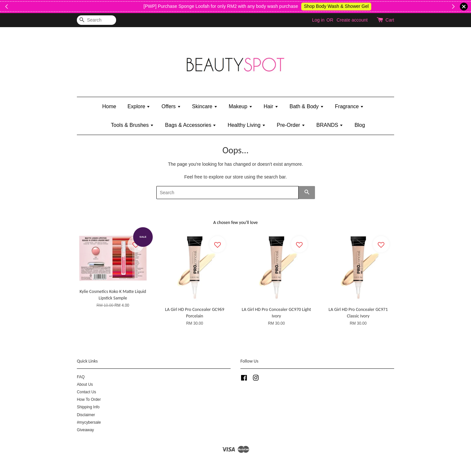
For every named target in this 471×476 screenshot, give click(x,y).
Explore (139, 106)
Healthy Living (247, 125)
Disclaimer (86, 415)
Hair (271, 106)
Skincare (205, 106)
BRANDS (330, 125)
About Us (85, 384)
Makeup (240, 106)
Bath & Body (306, 106)
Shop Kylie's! (154, 6)
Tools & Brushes (132, 125)
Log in (318, 20)
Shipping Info (88, 407)
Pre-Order (291, 125)
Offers (171, 106)
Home (109, 106)
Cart (390, 20)
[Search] (96, 20)
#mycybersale (89, 422)
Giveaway (85, 430)
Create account (352, 20)
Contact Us (87, 392)
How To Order (89, 399)
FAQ (81, 377)
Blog (360, 125)
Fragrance (349, 106)
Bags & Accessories (191, 125)
